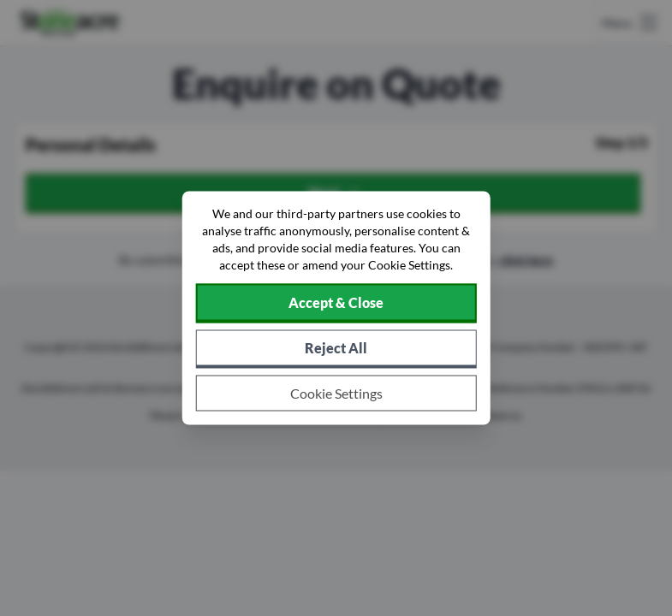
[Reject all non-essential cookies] (336, 349)
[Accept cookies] (336, 304)
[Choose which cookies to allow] (336, 394)
